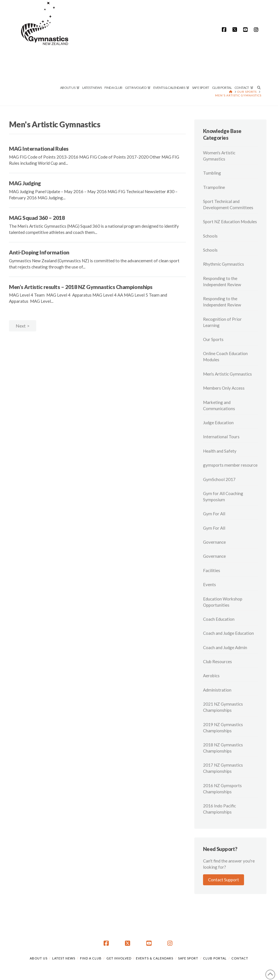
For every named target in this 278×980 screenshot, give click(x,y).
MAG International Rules (39, 149)
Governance (214, 542)
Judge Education (218, 423)
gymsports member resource (230, 465)
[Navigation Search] (258, 69)
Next (21, 326)
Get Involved (119, 958)
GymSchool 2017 (219, 479)
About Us (39, 958)
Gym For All (214, 514)
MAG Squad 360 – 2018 (37, 218)
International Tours (221, 437)
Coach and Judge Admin (225, 647)
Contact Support (224, 880)
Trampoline (214, 187)
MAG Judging (25, 183)
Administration (217, 690)
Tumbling (212, 173)
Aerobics (211, 676)
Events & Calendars (155, 958)
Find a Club (91, 958)
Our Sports (213, 339)
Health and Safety (220, 451)
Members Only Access (224, 388)
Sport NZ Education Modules (230, 222)
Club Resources (217, 661)
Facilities (212, 570)
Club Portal (215, 958)
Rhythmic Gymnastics (224, 264)
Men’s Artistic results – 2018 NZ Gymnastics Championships (81, 287)
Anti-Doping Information (39, 252)
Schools (210, 236)
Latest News (64, 958)
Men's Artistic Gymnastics (227, 374)
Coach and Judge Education (228, 633)
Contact (240, 958)
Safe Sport (188, 958)
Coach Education (219, 619)
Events (209, 584)
